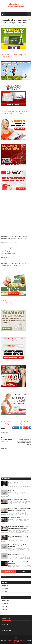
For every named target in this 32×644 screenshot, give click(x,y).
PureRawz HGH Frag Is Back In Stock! (16, 554)
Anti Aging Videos (23, 26)
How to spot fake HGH (13, 482)
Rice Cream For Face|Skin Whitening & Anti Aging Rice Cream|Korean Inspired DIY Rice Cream (20, 509)
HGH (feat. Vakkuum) (13, 491)
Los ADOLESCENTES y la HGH (14, 518)
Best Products (5, 588)
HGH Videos (4, 591)
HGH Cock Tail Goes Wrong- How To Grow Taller (18, 536)
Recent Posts (8, 572)
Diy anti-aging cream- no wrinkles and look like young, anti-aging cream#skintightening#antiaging (20, 528)
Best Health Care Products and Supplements (15, 640)
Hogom (15, 642)
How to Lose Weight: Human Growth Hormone (18, 500)
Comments (24, 572)
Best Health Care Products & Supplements (15, 5)
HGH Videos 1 (5, 594)
